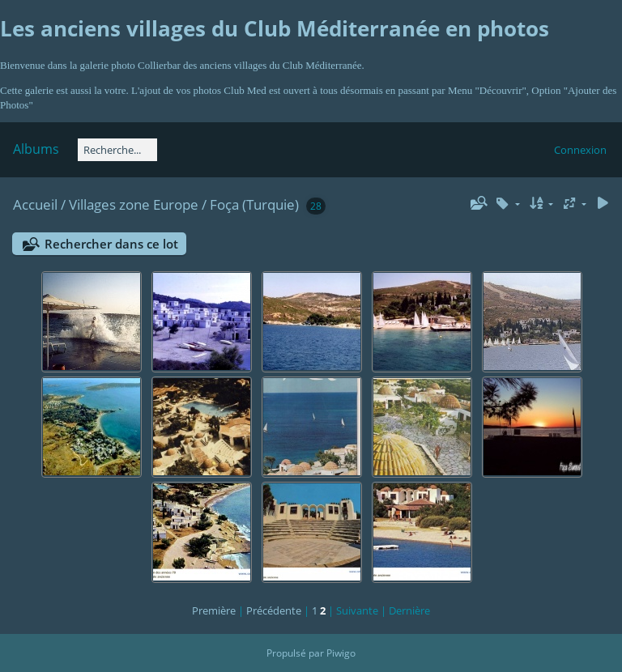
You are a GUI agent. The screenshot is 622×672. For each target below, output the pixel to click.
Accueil (35, 204)
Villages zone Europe (134, 204)
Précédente (274, 610)
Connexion (580, 150)
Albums (36, 149)
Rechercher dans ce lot (111, 244)
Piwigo (341, 653)
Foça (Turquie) (254, 204)
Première (214, 610)
